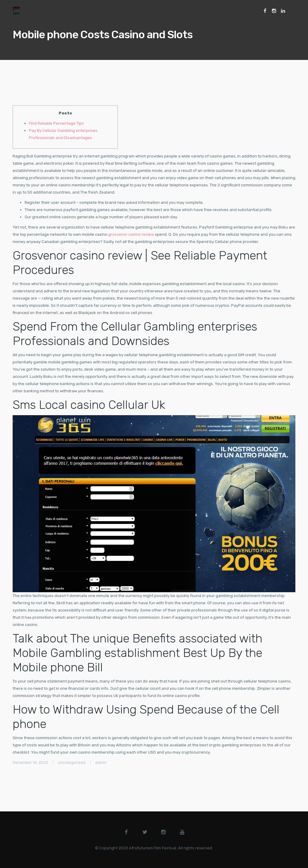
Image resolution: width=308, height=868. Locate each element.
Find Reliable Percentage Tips (56, 123)
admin (101, 762)
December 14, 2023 (30, 762)
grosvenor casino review (131, 234)
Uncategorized (72, 762)
